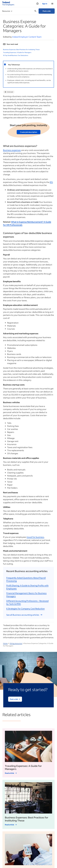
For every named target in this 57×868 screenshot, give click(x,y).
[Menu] (52, 4)
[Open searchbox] (35, 11)
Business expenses (12, 150)
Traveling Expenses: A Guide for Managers (17, 52)
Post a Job (47, 11)
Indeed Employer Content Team (27, 37)
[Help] (37, 4)
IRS (51, 182)
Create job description (29, 132)
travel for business (35, 537)
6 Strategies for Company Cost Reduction (25, 609)
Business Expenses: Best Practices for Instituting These (21, 49)
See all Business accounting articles (24, 615)
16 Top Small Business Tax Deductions (16, 55)
